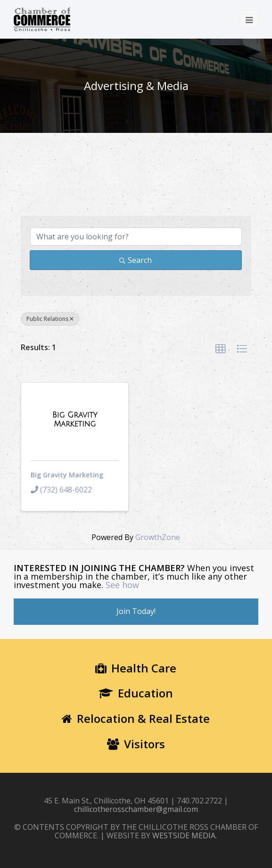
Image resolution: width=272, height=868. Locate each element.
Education (136, 693)
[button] (221, 349)
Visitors (136, 744)
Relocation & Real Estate (136, 718)
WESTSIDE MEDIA (184, 835)
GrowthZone (158, 537)
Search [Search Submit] (136, 260)
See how (122, 585)
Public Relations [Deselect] (50, 319)
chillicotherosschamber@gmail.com (136, 809)
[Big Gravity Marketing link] (75, 420)
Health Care (136, 668)
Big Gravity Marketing (67, 475)
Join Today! (136, 611)
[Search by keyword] (136, 237)
